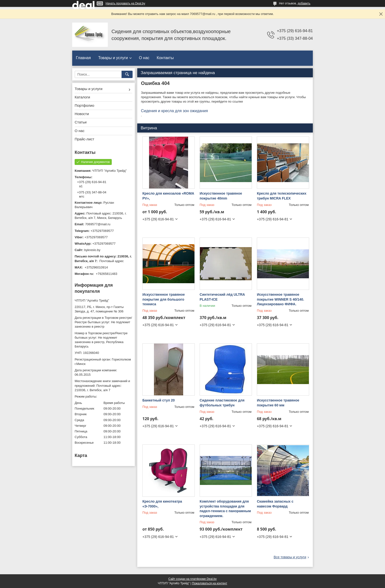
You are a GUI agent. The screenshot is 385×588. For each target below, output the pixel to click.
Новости (82, 114)
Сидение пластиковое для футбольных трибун (222, 403)
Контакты (165, 58)
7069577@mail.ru (98, 224)
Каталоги (82, 97)
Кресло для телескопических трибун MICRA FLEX (282, 196)
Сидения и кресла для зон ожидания (174, 111)
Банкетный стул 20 (159, 400)
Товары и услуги (113, 58)
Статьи (81, 122)
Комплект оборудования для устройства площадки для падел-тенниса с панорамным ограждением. (225, 509)
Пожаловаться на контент (210, 583)
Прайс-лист (84, 139)
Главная (83, 58)
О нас (144, 58)
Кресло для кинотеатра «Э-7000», (162, 504)
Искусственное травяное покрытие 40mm (221, 196)
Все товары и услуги (290, 557)
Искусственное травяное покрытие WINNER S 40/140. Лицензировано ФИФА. (280, 299)
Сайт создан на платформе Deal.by (193, 579)
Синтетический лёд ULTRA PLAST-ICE (222, 297)
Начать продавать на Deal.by (125, 3)
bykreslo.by (92, 250)
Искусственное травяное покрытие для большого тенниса (164, 299)
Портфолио (84, 105)
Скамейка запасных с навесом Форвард (275, 504)
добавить (304, 3)
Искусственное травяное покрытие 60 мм (278, 403)
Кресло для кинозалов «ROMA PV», (168, 196)
